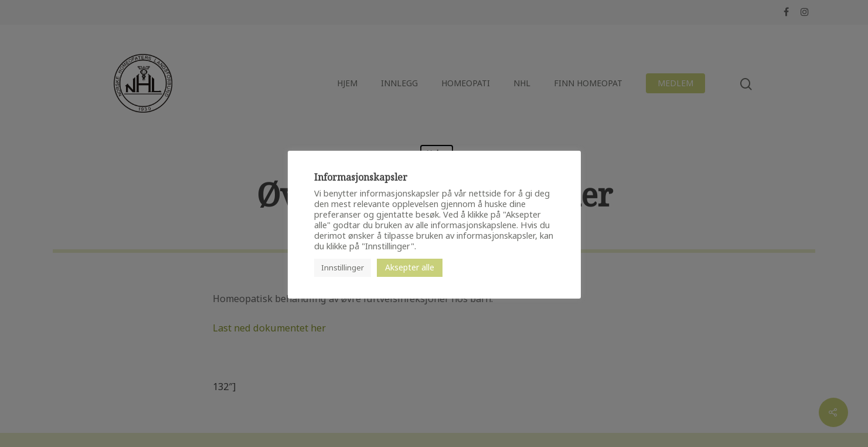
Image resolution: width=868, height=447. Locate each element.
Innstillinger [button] (343, 267)
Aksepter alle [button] (410, 267)
